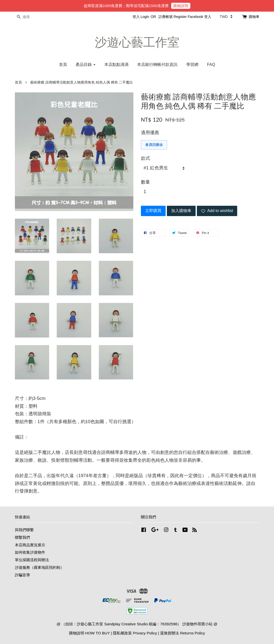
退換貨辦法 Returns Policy (182, 633)
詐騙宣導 (22, 575)
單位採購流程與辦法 (32, 560)
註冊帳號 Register (173, 17)
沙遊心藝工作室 (137, 42)
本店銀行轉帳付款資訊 (157, 65)
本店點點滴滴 (116, 65)
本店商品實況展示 (30, 545)
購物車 (254, 17)
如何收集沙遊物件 (30, 552)
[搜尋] (30, 17)
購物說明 (181, 6)
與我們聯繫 (24, 530)
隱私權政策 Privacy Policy (135, 633)
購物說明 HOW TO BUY (89, 633)
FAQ (211, 65)
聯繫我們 (22, 537)
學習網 (192, 65)
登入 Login (141, 17)
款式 (145, 158)
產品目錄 (86, 65)
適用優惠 (150, 133)
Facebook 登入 (200, 17)
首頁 (63, 65)
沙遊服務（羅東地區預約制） (39, 567)
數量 (145, 182)
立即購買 (153, 211)
